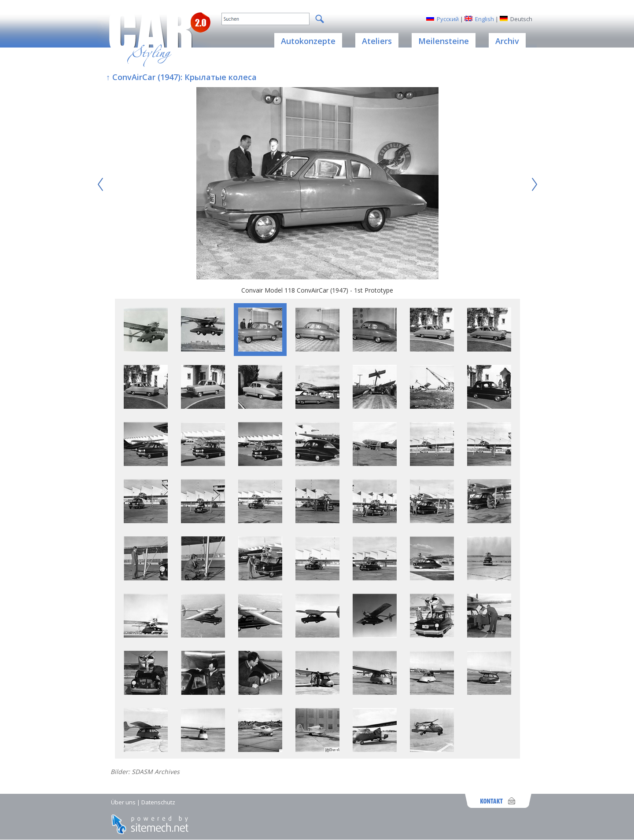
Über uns (123, 802)
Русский (448, 19)
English (485, 19)
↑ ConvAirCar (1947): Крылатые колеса (181, 77)
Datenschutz (158, 802)
